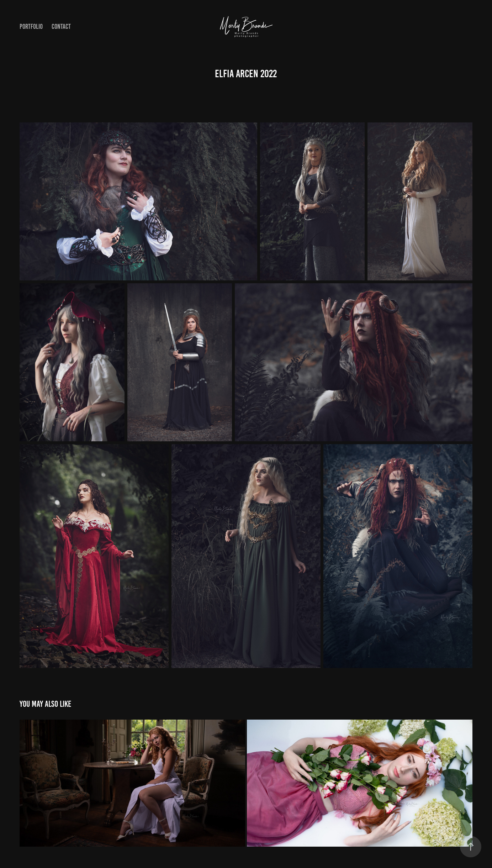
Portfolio (31, 27)
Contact (61, 27)
